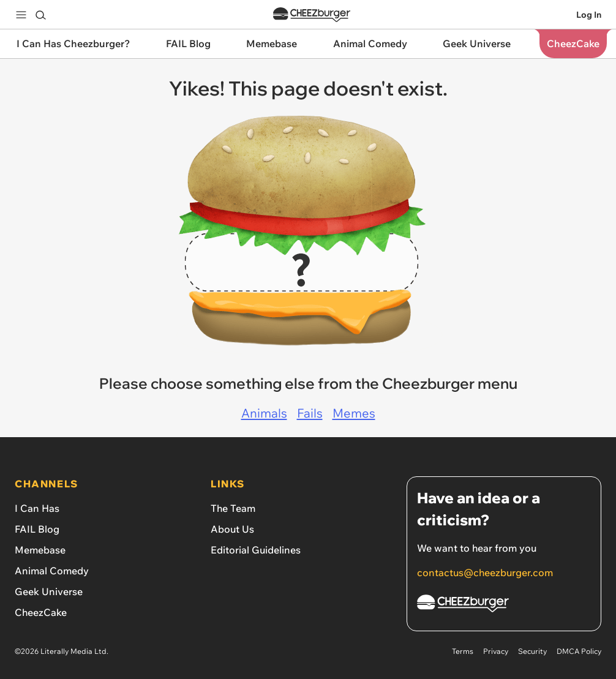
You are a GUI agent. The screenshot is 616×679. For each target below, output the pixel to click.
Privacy (496, 651)
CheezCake (41, 612)
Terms (463, 651)
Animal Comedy (52, 571)
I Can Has (37, 508)
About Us (232, 529)
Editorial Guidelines (256, 550)
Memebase (40, 550)
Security (532, 651)
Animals (264, 413)
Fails (310, 413)
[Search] (40, 15)
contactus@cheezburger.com (485, 572)
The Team (233, 508)
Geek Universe (49, 591)
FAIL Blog (37, 529)
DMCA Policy (579, 651)
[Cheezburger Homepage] (504, 605)
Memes (354, 413)
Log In (589, 15)
